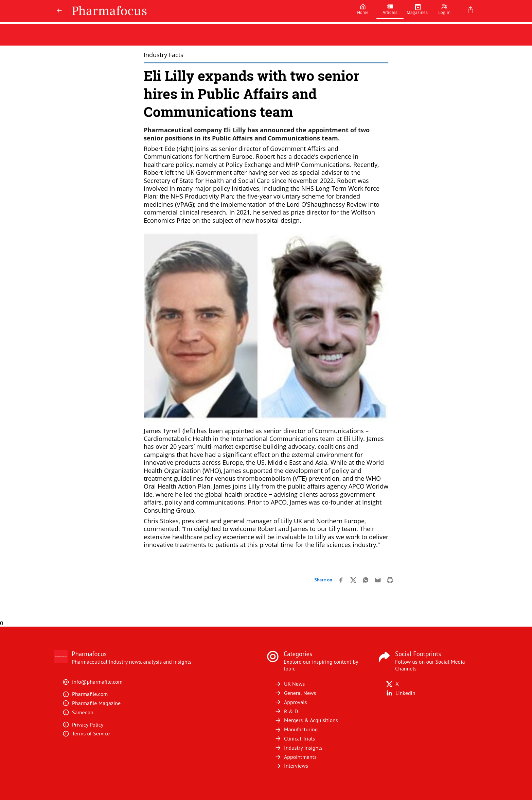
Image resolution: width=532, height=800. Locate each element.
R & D (286, 711)
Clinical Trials (295, 738)
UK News (290, 684)
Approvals (291, 702)
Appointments (296, 757)
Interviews (291, 766)
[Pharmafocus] (209, 11)
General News (295, 693)
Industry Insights (298, 748)
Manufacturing (296, 729)
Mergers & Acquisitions (306, 720)
